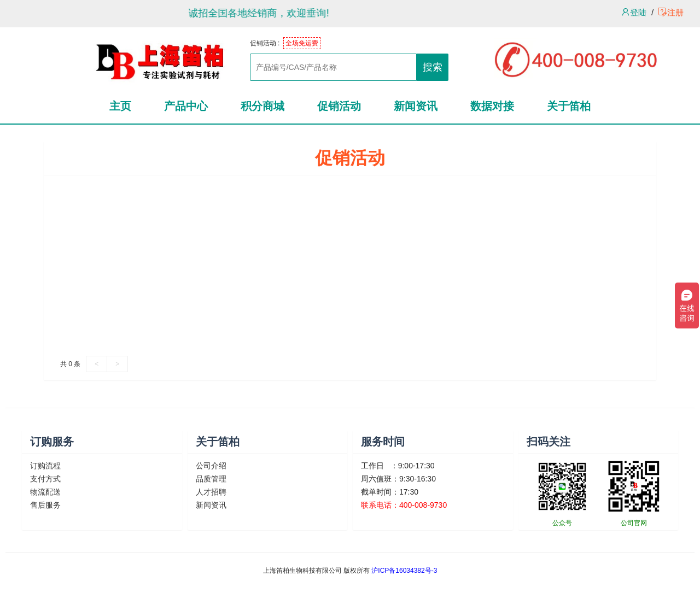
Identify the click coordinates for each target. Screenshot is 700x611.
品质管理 (211, 479)
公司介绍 (211, 466)
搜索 (433, 67)
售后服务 (45, 505)
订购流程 (45, 466)
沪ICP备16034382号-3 (404, 571)
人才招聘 (211, 492)
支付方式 (45, 479)
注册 (671, 12)
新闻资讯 (211, 505)
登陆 (634, 12)
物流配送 (45, 492)
